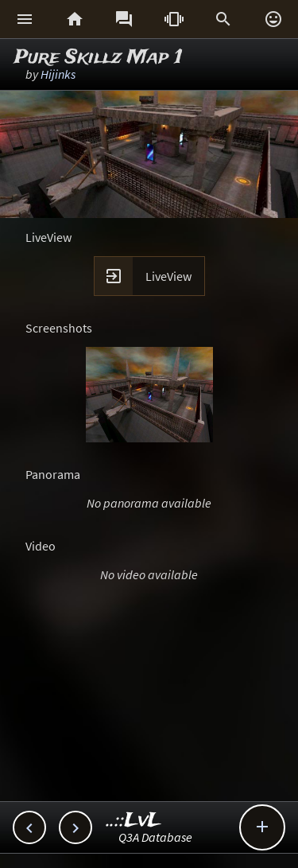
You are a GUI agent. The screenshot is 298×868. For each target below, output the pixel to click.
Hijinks (58, 74)
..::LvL (134, 821)
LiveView (168, 276)
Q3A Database (155, 837)
